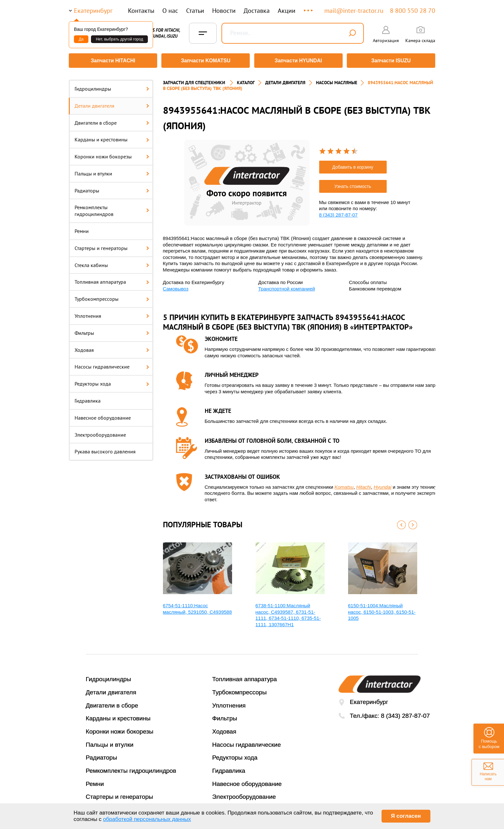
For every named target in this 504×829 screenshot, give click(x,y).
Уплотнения (112, 314)
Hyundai (383, 485)
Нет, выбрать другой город (119, 39)
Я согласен (406, 816)
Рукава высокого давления (105, 450)
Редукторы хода (112, 381)
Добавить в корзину (353, 165)
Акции (287, 11)
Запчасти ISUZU (392, 61)
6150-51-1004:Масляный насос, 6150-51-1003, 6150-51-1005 (382, 610)
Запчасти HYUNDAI (299, 61)
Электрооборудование (100, 432)
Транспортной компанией (287, 286)
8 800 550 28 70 (413, 11)
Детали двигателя (112, 103)
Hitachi (364, 485)
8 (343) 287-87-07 (338, 213)
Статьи (195, 11)
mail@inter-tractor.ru (354, 11)
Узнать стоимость (353, 184)
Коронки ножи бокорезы (112, 154)
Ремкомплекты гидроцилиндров (112, 209)
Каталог (246, 80)
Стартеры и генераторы (112, 246)
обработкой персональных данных (147, 819)
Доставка (257, 11)
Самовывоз (176, 286)
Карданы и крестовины (112, 137)
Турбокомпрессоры (112, 297)
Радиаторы (112, 188)
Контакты (141, 11)
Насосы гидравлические (112, 365)
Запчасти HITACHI (112, 61)
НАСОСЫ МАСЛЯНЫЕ (337, 80)
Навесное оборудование (103, 415)
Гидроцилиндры (112, 86)
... (309, 8)
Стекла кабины (112, 263)
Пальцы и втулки (112, 171)
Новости (224, 11)
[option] (247, 180)
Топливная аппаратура (112, 280)
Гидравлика (88, 398)
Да (81, 39)
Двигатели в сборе (112, 120)
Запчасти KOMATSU (205, 61)
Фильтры (112, 331)
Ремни (82, 229)
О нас (170, 11)
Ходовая (112, 348)
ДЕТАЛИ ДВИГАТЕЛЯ (285, 80)
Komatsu (344, 485)
